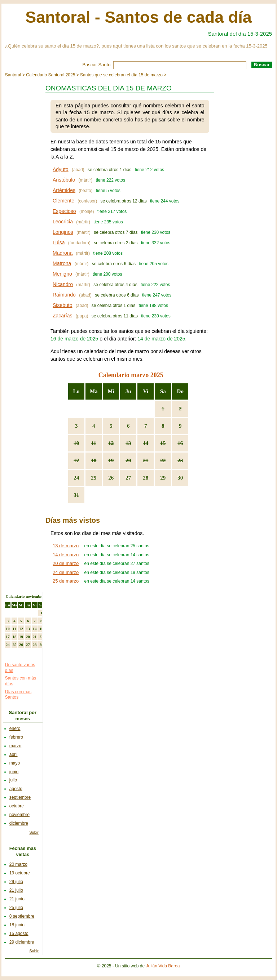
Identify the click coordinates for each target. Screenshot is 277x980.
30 (180, 478)
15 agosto (19, 934)
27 (128, 478)
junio (14, 772)
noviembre (19, 815)
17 (76, 460)
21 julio (16, 890)
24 (76, 478)
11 (94, 443)
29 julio (16, 882)
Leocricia (63, 222)
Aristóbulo (64, 180)
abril (14, 754)
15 (163, 443)
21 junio (17, 899)
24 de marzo (66, 572)
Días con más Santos (18, 695)
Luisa (59, 242)
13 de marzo (66, 546)
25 (94, 478)
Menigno (62, 274)
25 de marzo (66, 581)
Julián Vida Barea (163, 966)
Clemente (63, 201)
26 (111, 478)
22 (163, 460)
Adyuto (61, 169)
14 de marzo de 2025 (161, 339)
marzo (15, 746)
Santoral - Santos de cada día (138, 17)
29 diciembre (22, 942)
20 (128, 460)
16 (180, 443)
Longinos (63, 232)
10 (76, 443)
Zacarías (62, 316)
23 (180, 460)
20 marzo (18, 864)
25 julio (16, 908)
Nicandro (63, 284)
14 (146, 443)
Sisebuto (62, 305)
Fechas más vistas (23, 851)
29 (163, 478)
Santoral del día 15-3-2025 (240, 34)
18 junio (17, 925)
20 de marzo (66, 563)
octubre (17, 806)
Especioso (64, 211)
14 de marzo (66, 555)
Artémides (64, 190)
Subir (34, 832)
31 (76, 495)
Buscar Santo (96, 65)
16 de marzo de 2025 (74, 339)
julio (13, 780)
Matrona (62, 263)
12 (111, 443)
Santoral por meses (23, 716)
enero (15, 729)
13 (128, 443)
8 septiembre (22, 916)
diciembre (19, 823)
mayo (15, 763)
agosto (16, 789)
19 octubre (20, 873)
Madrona (63, 253)
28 (146, 478)
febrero (16, 737)
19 (111, 460)
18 (94, 460)
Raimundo (64, 295)
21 (146, 460)
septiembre (20, 797)
